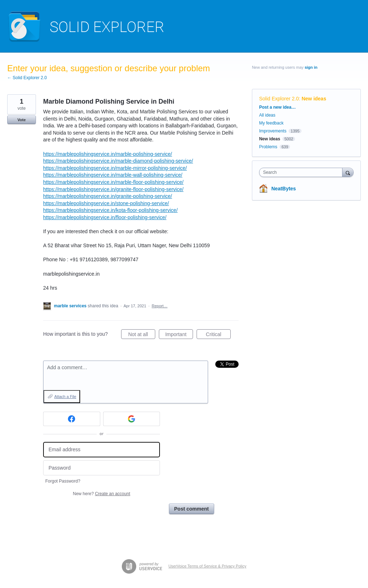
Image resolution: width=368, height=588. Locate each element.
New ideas (314, 99)
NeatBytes (284, 189)
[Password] (102, 468)
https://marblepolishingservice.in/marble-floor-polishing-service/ (113, 182)
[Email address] (102, 450)
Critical (218, 335)
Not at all (142, 335)
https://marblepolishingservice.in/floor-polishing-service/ (105, 217)
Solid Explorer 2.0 (279, 99)
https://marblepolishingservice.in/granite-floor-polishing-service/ (113, 189)
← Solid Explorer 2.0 (27, 78)
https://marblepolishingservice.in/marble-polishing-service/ (108, 154)
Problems (268, 147)
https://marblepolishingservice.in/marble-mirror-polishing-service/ (115, 168)
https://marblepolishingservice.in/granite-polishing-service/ (108, 196)
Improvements (273, 131)
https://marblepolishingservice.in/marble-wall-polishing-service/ (113, 175)
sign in (311, 67)
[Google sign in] (132, 419)
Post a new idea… (277, 107)
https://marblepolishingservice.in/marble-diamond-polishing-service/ (118, 161)
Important (179, 335)
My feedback (271, 123)
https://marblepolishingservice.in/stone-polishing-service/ (106, 203)
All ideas (267, 115)
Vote (21, 120)
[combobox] (302, 172)
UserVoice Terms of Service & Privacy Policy (208, 566)
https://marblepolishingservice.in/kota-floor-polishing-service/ (110, 210)
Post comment (192, 509)
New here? (102, 494)
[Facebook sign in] (72, 419)
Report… (160, 306)
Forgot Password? (63, 481)
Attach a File (65, 397)
